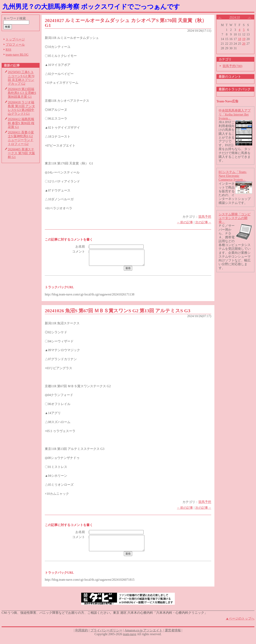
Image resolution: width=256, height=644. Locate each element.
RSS (8, 50)
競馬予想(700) (232, 66)
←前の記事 (185, 222)
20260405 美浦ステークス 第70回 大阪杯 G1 (21, 153)
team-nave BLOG (17, 55)
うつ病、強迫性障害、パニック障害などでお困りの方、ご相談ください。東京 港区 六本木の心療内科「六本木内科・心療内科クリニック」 (107, 619)
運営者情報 (173, 636)
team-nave (130, 640)
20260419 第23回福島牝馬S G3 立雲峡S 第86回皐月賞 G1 (22, 93)
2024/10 (235, 17)
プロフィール (15, 45)
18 (239, 39)
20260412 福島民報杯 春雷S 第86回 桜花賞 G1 (21, 123)
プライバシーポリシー (106, 636)
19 (244, 39)
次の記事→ (203, 222)
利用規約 (82, 636)
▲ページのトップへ (240, 624)
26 (244, 44)
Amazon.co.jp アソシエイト (144, 636)
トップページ (15, 39)
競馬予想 (205, 217)
